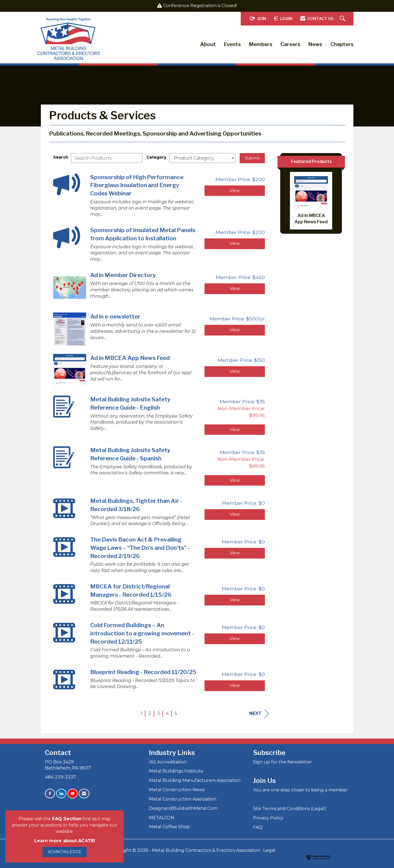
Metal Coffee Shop (169, 827)
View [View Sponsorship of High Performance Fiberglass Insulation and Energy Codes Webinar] (235, 191)
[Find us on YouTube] (73, 794)
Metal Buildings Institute (176, 771)
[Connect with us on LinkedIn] (61, 794)
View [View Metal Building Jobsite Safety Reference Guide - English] (235, 429)
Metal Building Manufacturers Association (195, 780)
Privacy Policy (268, 818)
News (315, 44)
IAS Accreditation (168, 762)
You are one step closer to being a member (300, 790)
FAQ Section (67, 819)
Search (61, 157)
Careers (290, 44)
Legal (269, 850)
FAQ (258, 827)
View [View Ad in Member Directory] (235, 288)
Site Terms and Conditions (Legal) (290, 809)
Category (156, 157)
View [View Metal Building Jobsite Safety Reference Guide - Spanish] (235, 480)
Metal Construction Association (183, 799)
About (208, 44)
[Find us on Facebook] (50, 794)
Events (232, 44)
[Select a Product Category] (202, 158)
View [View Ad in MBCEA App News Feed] (235, 371)
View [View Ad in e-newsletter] (235, 330)
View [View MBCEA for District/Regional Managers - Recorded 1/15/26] (235, 600)
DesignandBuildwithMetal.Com (183, 808)
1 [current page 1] (141, 713)
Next (259, 714)
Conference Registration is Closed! (200, 6)
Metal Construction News (177, 790)
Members (261, 44)
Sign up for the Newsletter (283, 762)
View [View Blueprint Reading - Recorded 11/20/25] (235, 685)
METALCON (162, 818)
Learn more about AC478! (65, 841)
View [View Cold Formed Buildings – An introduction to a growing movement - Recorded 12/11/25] (235, 639)
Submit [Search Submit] (252, 158)
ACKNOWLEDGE (65, 852)
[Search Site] (343, 19)
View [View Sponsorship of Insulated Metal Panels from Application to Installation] (235, 243)
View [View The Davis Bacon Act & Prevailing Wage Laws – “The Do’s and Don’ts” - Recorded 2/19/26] (235, 553)
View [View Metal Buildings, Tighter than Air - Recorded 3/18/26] (235, 514)
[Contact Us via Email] (84, 794)
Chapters (342, 44)
